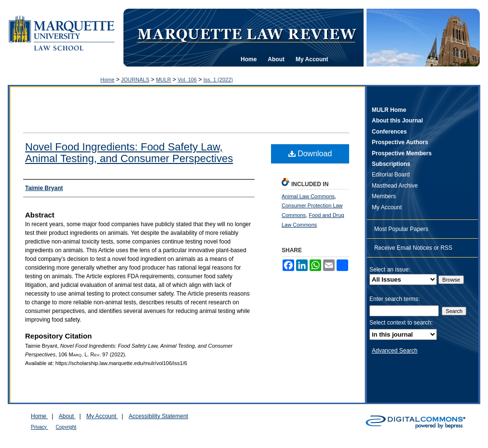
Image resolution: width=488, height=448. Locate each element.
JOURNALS (135, 80)
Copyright (66, 427)
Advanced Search (395, 351)
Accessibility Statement (158, 416)
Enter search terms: (395, 299)
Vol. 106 (187, 80)
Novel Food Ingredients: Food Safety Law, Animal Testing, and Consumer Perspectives (129, 153)
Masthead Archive (395, 186)
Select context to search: (401, 323)
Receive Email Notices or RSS (413, 248)
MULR (163, 80)
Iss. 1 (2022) (218, 80)
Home (107, 80)
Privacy (40, 427)
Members (384, 196)
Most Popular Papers (401, 229)
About (67, 416)
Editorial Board (391, 175)
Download (310, 154)
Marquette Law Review (246, 33)
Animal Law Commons (308, 196)
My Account (387, 207)
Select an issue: (390, 270)
